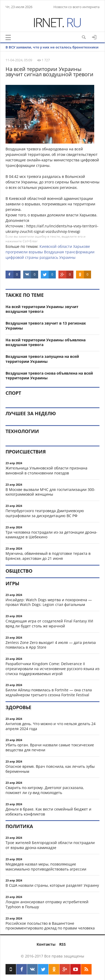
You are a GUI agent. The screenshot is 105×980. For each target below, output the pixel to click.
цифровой (15, 257)
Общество (19, 571)
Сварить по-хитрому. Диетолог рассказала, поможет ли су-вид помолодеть (45, 790)
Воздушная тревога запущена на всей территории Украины (42, 359)
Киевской (48, 246)
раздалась (49, 257)
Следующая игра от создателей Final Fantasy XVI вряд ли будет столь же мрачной (49, 623)
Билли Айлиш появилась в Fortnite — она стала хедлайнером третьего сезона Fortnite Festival (49, 692)
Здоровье (18, 707)
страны (32, 257)
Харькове (82, 246)
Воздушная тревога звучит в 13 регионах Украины (46, 326)
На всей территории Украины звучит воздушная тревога (42, 309)
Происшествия (26, 452)
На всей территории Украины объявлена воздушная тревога (46, 342)
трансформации (80, 252)
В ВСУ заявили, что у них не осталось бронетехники (52, 47)
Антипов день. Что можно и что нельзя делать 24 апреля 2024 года (51, 726)
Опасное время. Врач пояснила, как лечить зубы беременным (50, 769)
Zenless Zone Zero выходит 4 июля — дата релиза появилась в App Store (51, 645)
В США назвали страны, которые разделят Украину (52, 885)
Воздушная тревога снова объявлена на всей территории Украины (49, 376)
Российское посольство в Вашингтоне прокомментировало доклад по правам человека (50, 926)
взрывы (36, 252)
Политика (19, 826)
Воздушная (54, 252)
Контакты (46, 944)
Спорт (13, 393)
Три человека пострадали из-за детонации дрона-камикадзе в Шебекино (51, 535)
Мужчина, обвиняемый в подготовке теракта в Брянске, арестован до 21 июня (48, 556)
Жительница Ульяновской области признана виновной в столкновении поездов (46, 470)
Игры (12, 583)
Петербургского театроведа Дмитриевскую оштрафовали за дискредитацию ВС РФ (45, 513)
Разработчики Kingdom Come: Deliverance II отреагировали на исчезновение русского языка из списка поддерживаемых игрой (52, 669)
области (65, 246)
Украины (67, 257)
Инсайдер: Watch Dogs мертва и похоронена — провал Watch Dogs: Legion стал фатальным (49, 602)
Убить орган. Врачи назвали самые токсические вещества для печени (50, 747)
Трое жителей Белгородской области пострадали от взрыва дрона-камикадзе (50, 845)
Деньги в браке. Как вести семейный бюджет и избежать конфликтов (48, 812)
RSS (62, 944)
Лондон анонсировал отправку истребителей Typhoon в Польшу (47, 904)
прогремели (17, 252)
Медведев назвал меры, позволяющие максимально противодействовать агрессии (46, 867)
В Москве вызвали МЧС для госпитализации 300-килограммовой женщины (50, 492)
